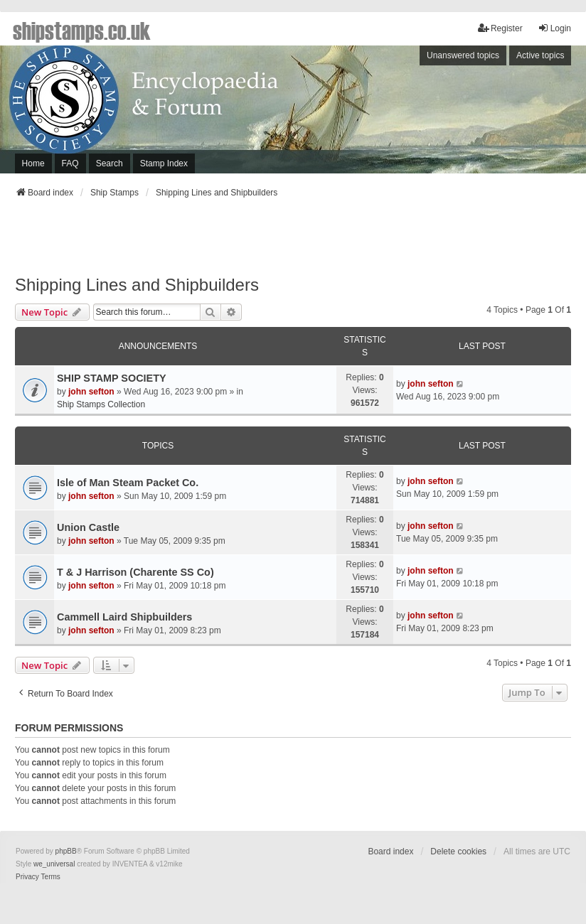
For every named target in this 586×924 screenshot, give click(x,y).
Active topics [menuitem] (540, 55)
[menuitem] (27, 877)
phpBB (66, 851)
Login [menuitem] (554, 28)
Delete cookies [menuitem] (458, 852)
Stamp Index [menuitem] (164, 163)
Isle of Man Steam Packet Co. (128, 483)
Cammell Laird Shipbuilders (124, 617)
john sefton (91, 392)
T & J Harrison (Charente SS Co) (135, 572)
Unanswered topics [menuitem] (463, 55)
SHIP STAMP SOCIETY (112, 378)
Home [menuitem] (33, 163)
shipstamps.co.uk (82, 30)
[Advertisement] (293, 241)
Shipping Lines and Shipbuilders (137, 285)
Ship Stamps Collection (101, 404)
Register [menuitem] (500, 28)
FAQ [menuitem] (70, 163)
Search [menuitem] (110, 163)
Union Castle (88, 527)
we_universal (54, 864)
